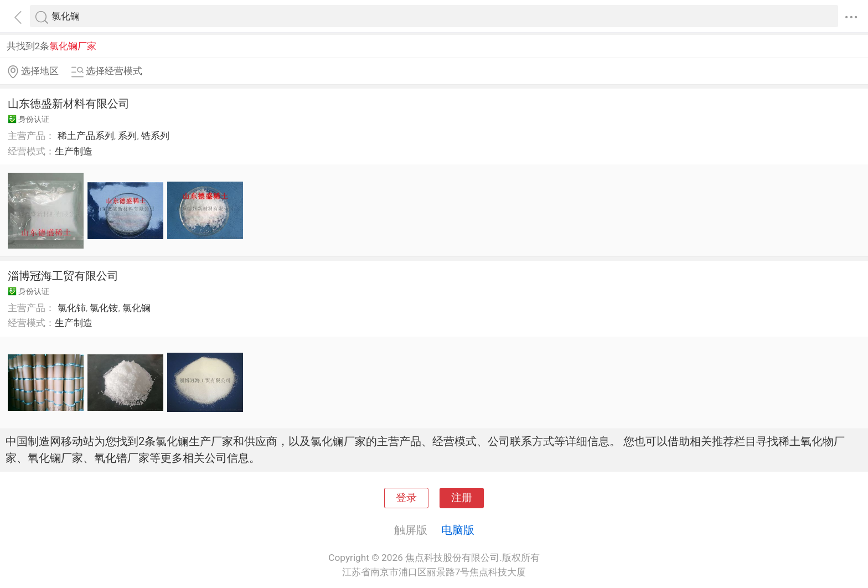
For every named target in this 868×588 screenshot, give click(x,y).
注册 (462, 498)
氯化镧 (136, 308)
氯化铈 (72, 308)
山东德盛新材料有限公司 (69, 104)
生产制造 (74, 151)
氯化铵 (104, 308)
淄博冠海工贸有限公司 (63, 276)
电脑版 (458, 530)
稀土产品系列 (86, 136)
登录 (406, 498)
